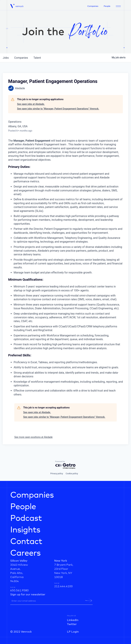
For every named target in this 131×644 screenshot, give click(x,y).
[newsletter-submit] (89, 601)
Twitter (72, 624)
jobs (6, 58)
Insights (25, 530)
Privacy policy (57, 474)
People (107, 6)
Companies (93, 6)
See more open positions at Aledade (33, 437)
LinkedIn (73, 620)
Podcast (26, 518)
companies (21, 58)
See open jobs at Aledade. (31, 104)
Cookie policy (72, 474)
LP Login (73, 632)
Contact (26, 542)
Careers (25, 553)
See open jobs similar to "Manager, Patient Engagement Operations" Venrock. (58, 109)
